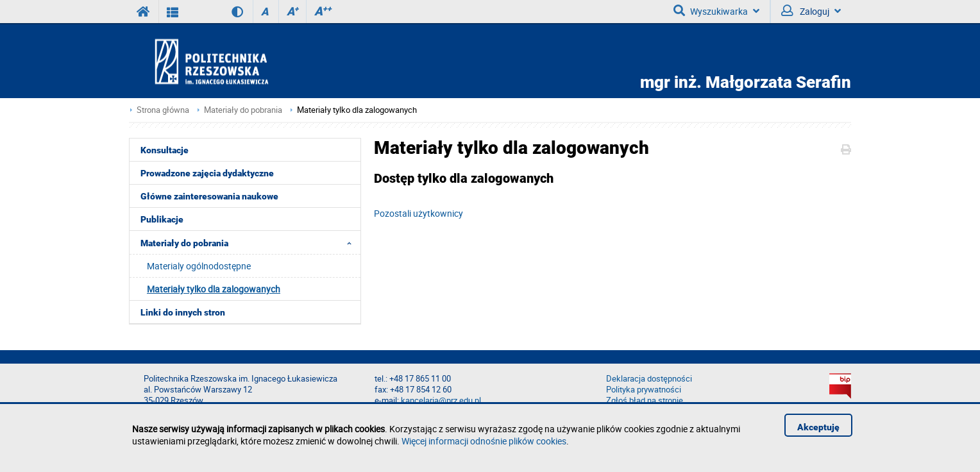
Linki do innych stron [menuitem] (183, 312)
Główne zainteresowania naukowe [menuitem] (209, 196)
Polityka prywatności (644, 390)
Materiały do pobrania (243, 110)
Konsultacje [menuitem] (165, 150)
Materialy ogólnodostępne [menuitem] (199, 266)
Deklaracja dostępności (649, 379)
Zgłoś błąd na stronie (645, 400)
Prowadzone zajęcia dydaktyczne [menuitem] (207, 173)
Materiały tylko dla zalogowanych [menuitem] (214, 289)
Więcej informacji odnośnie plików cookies (484, 441)
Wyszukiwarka (716, 11)
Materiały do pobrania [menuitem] (250, 242)
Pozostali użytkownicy (418, 213)
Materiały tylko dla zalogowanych (357, 110)
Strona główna (163, 110)
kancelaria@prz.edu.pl (441, 400)
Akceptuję (818, 427)
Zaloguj (811, 11)
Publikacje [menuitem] (162, 219)
